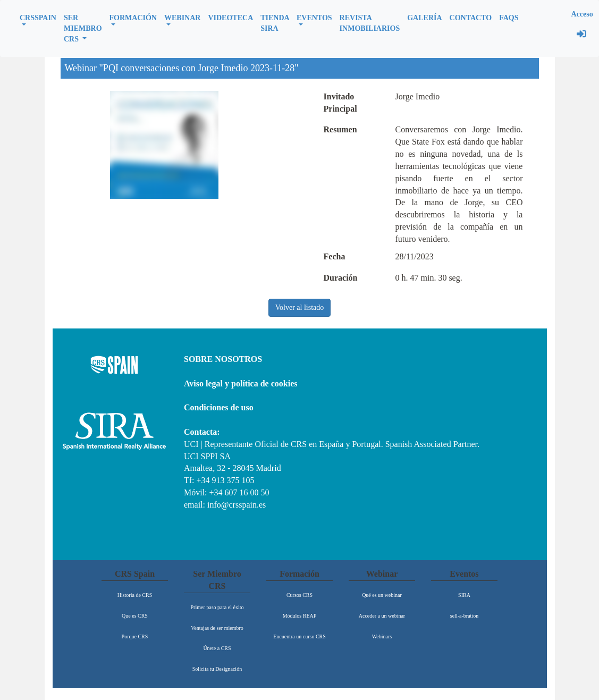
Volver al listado (300, 307)
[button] (38, 19)
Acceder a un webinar (382, 616)
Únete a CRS (217, 648)
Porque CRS (135, 636)
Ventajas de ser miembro (217, 628)
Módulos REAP (300, 616)
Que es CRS (135, 616)
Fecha (335, 256)
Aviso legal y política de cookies (241, 383)
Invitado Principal (340, 103)
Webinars (382, 636)
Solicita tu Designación (217, 669)
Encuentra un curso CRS (299, 636)
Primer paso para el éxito (217, 607)
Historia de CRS (135, 595)
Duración (341, 278)
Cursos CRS (299, 595)
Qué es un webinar (382, 595)
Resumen (340, 129)
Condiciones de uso (219, 407)
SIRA (464, 595)
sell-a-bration (464, 616)
